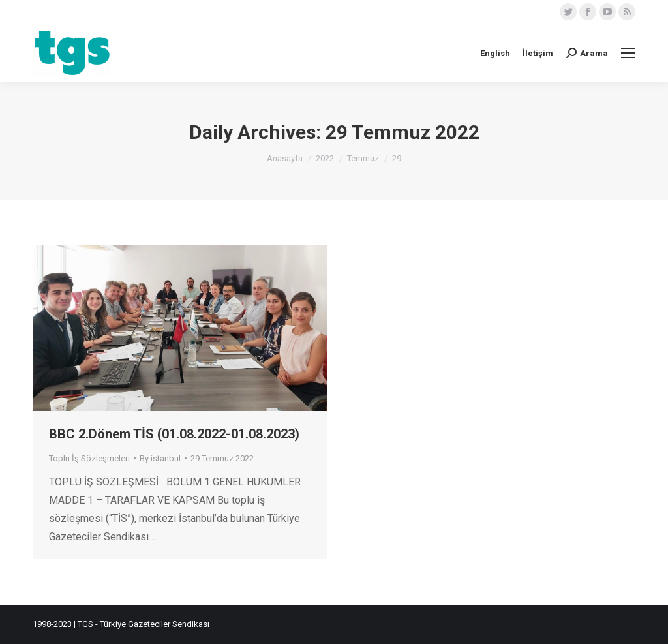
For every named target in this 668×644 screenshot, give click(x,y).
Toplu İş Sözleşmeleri (89, 458)
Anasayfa (285, 158)
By (160, 458)
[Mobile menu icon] (628, 53)
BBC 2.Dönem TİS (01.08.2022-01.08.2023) (174, 434)
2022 (325, 158)
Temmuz (363, 158)
